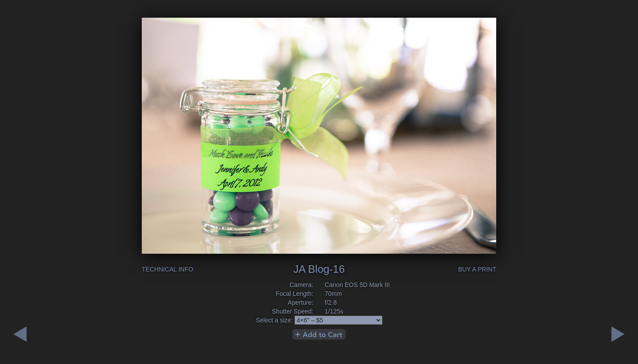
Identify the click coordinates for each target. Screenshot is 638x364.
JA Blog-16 (319, 269)
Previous (618, 334)
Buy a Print (477, 269)
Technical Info (167, 269)
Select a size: (274, 320)
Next (20, 334)
